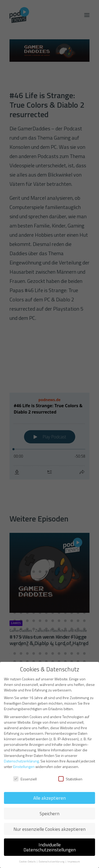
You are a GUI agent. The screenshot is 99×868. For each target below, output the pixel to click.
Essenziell (25, 779)
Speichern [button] (49, 814)
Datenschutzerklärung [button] (52, 861)
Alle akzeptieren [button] (49, 798)
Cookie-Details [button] (28, 861)
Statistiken (70, 779)
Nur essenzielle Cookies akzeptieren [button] (49, 829)
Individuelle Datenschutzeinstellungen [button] (50, 847)
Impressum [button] (74, 861)
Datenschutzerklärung (21, 761)
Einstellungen (24, 767)
